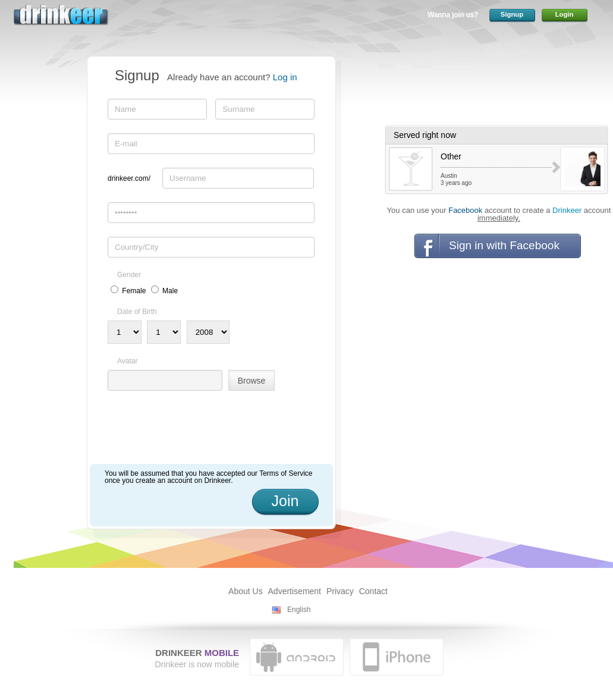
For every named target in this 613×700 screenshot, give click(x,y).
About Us (246, 591)
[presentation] (198, 432)
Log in (285, 77)
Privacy (340, 591)
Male (170, 291)
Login (565, 14)
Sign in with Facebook (504, 245)
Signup (512, 14)
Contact (373, 591)
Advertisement (295, 591)
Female (134, 291)
